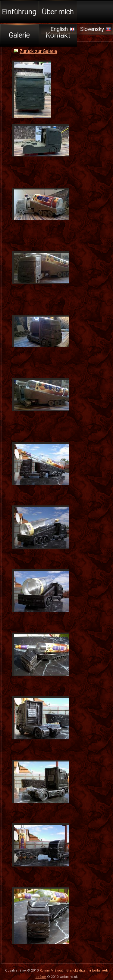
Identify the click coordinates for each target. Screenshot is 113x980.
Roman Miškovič (52, 970)
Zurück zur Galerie (38, 51)
